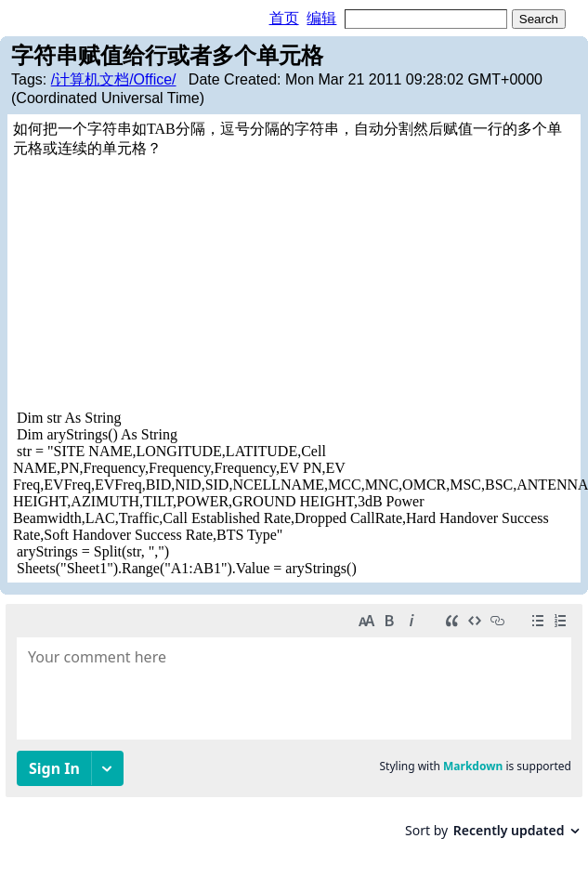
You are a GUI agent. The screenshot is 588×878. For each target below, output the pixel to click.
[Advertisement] (200, 284)
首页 (284, 18)
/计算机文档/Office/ (114, 79)
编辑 (321, 18)
